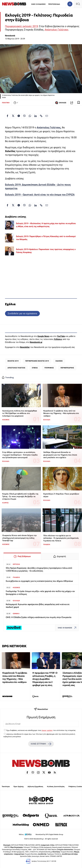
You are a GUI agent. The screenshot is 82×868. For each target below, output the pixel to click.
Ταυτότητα (6, 787)
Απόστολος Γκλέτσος (57, 30)
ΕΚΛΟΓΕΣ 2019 (13, 361)
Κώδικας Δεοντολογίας (56, 787)
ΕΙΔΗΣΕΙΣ (59, 361)
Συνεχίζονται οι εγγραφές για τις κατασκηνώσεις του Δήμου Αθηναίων (39, 581)
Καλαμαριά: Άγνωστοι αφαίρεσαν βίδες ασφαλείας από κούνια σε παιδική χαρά (38, 606)
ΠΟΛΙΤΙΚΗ (6, 103)
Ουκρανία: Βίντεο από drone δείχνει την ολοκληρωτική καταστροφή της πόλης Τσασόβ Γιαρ (19, 538)
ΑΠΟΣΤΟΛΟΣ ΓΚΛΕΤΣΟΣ (16, 368)
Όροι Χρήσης (19, 787)
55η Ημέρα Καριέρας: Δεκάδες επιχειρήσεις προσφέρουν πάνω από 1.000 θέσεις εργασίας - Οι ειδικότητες (39, 569)
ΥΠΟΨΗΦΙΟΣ (49, 368)
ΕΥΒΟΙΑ (35, 368)
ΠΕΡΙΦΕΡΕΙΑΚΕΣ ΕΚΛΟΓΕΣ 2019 (37, 361)
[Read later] (79, 103)
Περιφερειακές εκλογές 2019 (21, 26)
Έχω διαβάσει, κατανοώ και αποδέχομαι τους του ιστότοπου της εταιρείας (41, 730)
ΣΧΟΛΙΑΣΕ (61, 103)
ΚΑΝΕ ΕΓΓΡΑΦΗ (41, 744)
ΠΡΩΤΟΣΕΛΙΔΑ (54, 4)
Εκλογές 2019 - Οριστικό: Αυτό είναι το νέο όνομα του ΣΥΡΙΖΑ (40, 195)
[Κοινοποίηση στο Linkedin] (36, 116)
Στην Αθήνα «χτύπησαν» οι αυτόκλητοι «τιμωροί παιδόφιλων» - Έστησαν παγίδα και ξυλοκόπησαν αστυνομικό (20, 455)
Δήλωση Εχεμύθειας (35, 787)
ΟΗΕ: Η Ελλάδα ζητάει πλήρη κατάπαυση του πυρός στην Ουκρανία (39, 617)
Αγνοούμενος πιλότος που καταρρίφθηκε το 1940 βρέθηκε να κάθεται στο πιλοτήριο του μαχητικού (20, 413)
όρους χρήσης (47, 730)
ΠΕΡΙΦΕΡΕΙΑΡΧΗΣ (67, 368)
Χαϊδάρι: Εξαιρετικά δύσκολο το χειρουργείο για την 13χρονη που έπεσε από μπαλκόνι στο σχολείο (60, 455)
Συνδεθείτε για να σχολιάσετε (22, 313)
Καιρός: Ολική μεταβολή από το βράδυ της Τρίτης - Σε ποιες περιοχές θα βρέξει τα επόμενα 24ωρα (20, 496)
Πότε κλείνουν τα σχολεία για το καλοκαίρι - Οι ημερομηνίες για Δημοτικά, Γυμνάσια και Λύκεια (61, 538)
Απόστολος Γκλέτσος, (49, 128)
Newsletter (25, 347)
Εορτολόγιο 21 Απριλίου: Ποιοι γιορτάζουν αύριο (61, 495)
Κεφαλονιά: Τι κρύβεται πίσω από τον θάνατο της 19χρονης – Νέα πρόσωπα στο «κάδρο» (61, 413)
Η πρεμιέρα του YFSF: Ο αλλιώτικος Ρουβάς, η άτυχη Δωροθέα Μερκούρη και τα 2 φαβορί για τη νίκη (45, 679)
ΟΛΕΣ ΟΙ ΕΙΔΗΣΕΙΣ (38, 4)
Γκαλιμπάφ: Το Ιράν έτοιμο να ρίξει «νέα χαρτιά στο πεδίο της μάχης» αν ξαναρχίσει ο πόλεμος (40, 593)
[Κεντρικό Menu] (78, 4)
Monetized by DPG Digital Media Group (49, 834)
